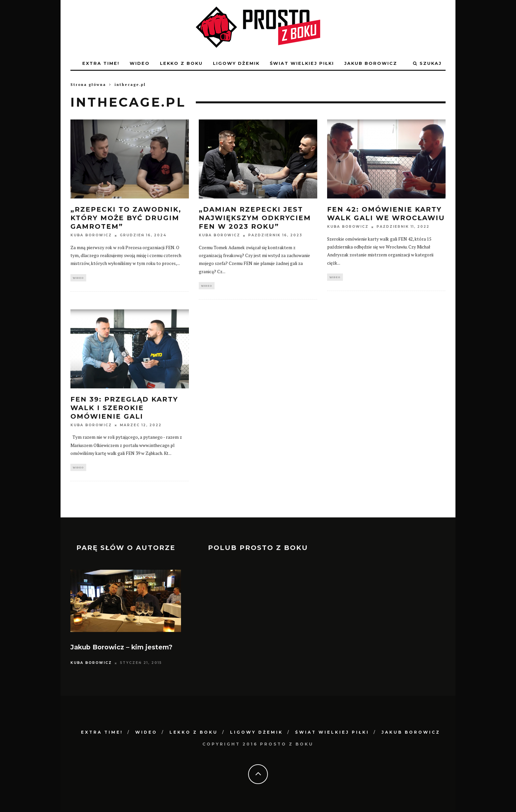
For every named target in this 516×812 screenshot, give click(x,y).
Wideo (140, 63)
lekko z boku (181, 63)
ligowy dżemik (236, 63)
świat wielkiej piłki (302, 63)
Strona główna (88, 85)
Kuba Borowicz (91, 236)
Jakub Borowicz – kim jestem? (121, 649)
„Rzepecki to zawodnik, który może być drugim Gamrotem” (126, 218)
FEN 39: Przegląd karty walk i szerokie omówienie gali (124, 408)
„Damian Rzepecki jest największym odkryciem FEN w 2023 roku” (255, 218)
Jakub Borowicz (371, 63)
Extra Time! (101, 63)
